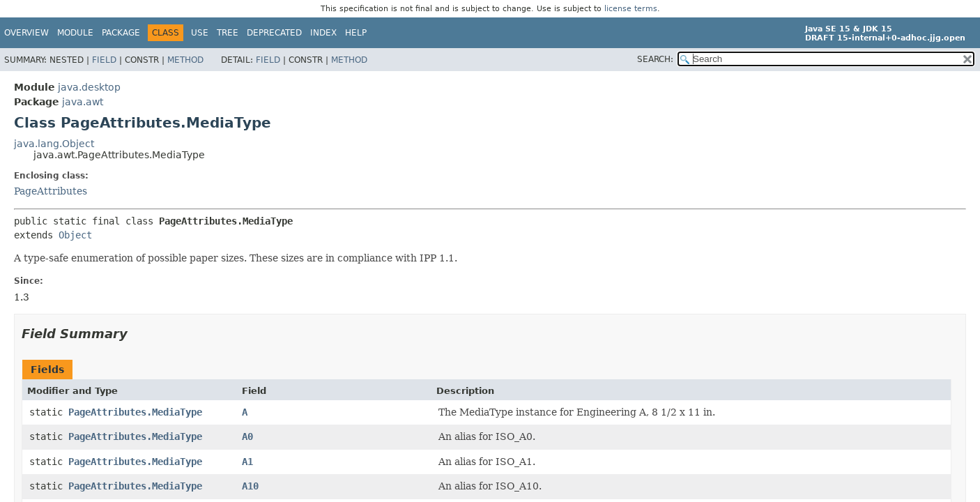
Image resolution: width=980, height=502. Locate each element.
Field (104, 60)
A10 (250, 486)
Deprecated (274, 33)
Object (75, 235)
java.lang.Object (54, 144)
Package (121, 33)
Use (200, 33)
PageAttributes (51, 191)
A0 (247, 436)
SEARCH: (655, 59)
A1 (247, 462)
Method (185, 60)
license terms (631, 9)
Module (75, 33)
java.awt (83, 102)
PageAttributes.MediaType (135, 412)
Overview (26, 33)
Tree (228, 33)
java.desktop (89, 87)
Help (356, 33)
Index (323, 33)
